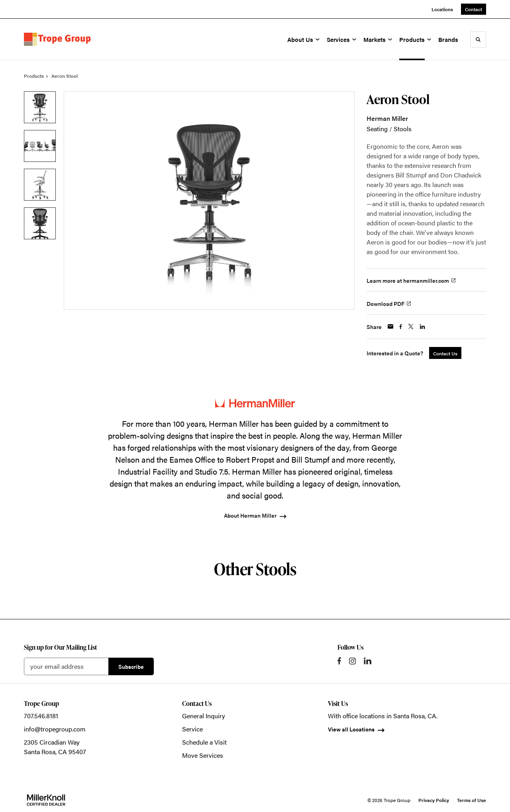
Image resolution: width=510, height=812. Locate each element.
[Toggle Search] (478, 39)
